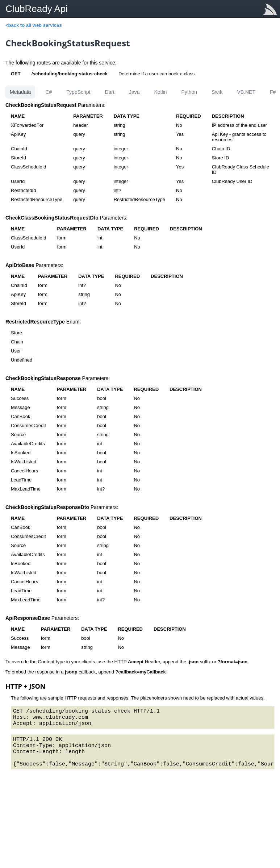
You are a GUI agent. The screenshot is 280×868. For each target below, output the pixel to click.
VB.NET (246, 92)
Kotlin (160, 92)
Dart (109, 92)
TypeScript (78, 92)
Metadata (20, 92)
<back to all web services (34, 25)
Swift (217, 92)
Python (189, 92)
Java (134, 92)
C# (49, 92)
